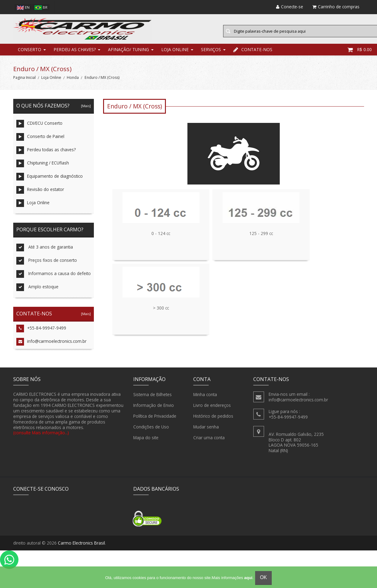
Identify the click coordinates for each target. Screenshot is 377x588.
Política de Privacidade (155, 420)
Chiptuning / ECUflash (43, 168)
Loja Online (175, 54)
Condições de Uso (151, 431)
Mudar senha (206, 431)
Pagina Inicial (24, 82)
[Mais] (85, 110)
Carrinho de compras (336, 7)
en (23, 7)
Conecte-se (290, 7)
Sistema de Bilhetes (152, 399)
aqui (248, 578)
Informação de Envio (154, 410)
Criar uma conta (209, 442)
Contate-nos (253, 54)
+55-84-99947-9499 (41, 333)
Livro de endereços (212, 410)
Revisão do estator (40, 195)
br (41, 7)
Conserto (30, 54)
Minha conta (205, 399)
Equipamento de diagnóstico (50, 181)
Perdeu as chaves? (75, 54)
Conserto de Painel (40, 142)
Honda (73, 82)
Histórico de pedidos (213, 420)
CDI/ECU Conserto (39, 128)
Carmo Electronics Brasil (81, 547)
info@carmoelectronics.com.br (51, 346)
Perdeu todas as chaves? (46, 155)
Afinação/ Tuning (128, 54)
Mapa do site (146, 442)
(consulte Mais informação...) (41, 437)
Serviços (211, 54)
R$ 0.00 (360, 54)
